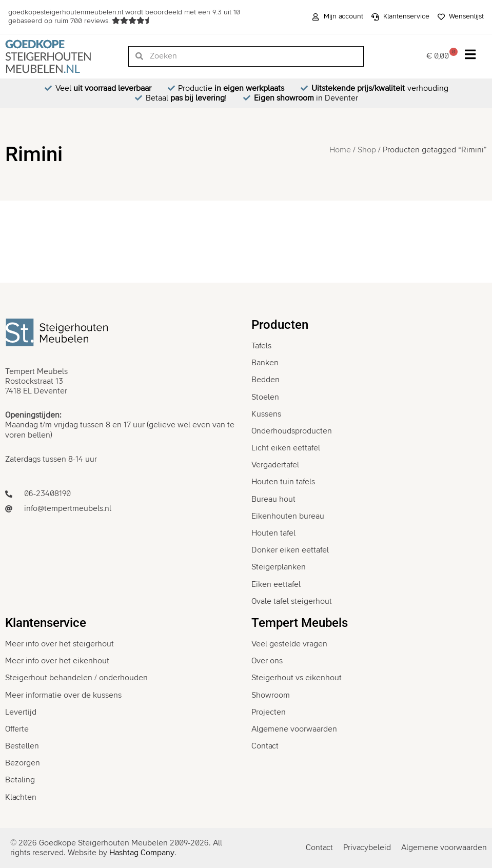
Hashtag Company (142, 853)
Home (340, 150)
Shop (367, 150)
